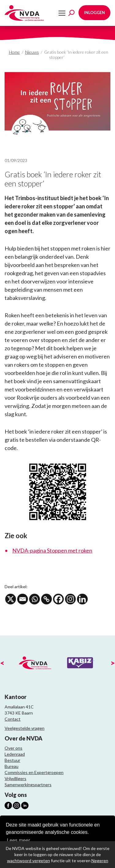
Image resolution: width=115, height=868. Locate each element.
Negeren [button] (100, 861)
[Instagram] (70, 599)
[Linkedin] (82, 599)
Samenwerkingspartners (28, 785)
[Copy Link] (46, 599)
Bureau (11, 766)
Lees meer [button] (18, 840)
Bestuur (12, 760)
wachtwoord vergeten (29, 861)
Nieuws (32, 52)
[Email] (23, 599)
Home (14, 52)
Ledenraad (15, 754)
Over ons (13, 748)
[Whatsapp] (34, 599)
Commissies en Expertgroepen (34, 772)
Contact (13, 719)
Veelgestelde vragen (25, 728)
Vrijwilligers (15, 778)
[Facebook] (58, 599)
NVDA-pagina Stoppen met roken (52, 550)
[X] (11, 599)
